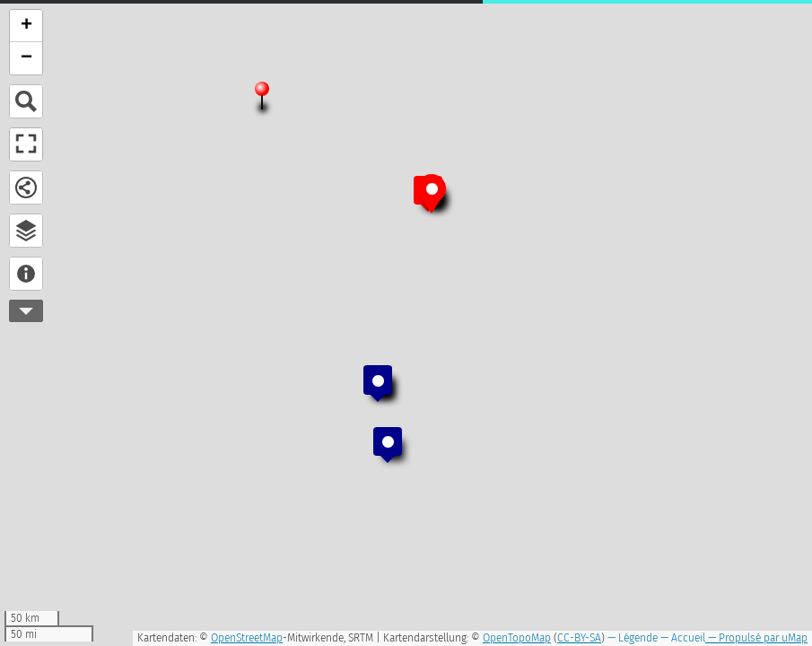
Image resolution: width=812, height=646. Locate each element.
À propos (26, 274)
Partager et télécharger (26, 188)
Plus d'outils (26, 311)
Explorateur (26, 231)
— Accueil (681, 638)
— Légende (631, 638)
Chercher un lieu (26, 101)
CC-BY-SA (579, 638)
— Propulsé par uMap (756, 638)
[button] (262, 96)
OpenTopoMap (517, 638)
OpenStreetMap (247, 638)
